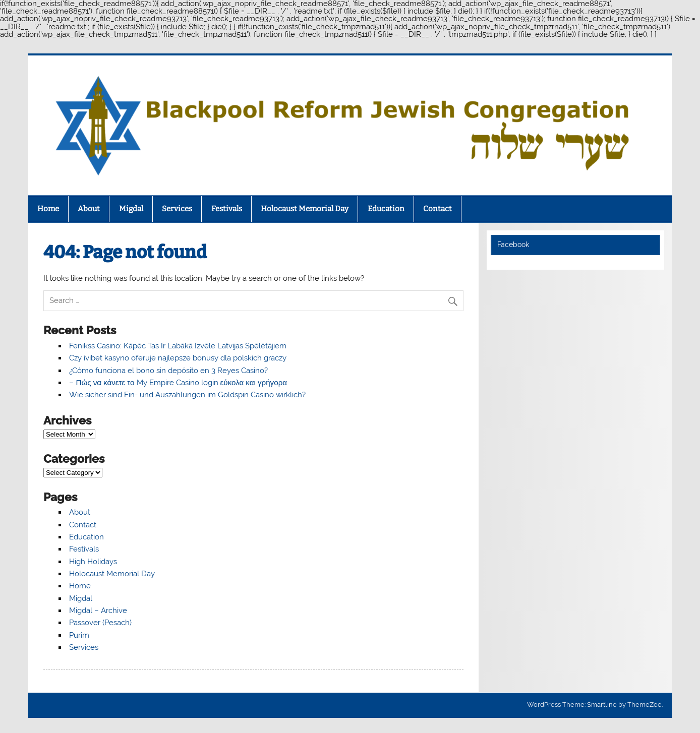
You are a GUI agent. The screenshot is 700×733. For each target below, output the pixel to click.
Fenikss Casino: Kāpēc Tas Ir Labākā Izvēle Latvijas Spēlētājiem (178, 346)
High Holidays (93, 562)
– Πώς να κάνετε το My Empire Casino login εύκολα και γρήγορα (178, 383)
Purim (79, 635)
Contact (437, 209)
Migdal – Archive (98, 610)
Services (177, 209)
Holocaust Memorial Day (305, 209)
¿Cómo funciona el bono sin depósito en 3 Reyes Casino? (168, 371)
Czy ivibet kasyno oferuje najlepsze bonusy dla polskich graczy (178, 358)
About (89, 209)
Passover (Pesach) (100, 623)
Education (386, 209)
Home (48, 209)
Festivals (227, 209)
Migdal (131, 209)
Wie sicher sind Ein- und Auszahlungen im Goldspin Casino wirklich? (187, 395)
